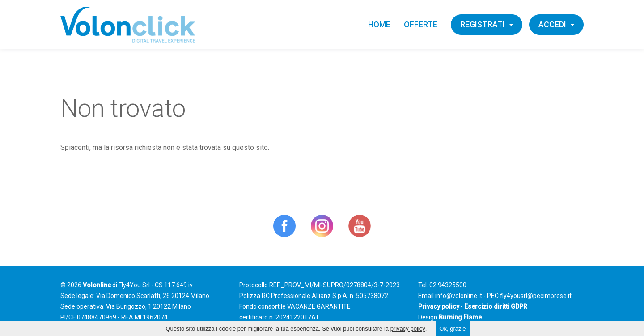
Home (379, 24)
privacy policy (408, 329)
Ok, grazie (452, 329)
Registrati (487, 24)
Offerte (421, 24)
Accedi (556, 24)
